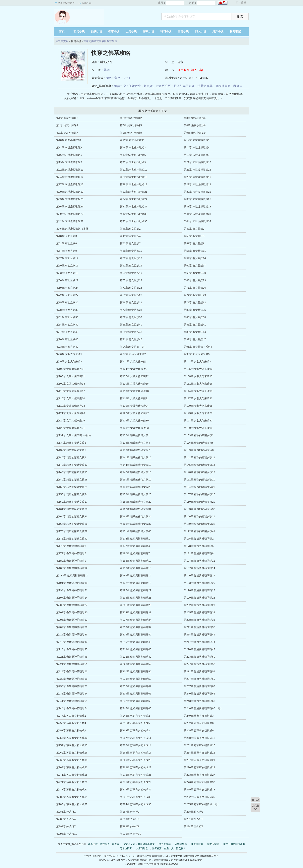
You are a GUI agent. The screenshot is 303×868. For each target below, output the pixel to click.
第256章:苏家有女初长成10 (72, 738)
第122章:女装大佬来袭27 (134, 413)
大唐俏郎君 (142, 848)
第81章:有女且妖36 (67, 317)
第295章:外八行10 (67, 834)
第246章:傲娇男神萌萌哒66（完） (203, 708)
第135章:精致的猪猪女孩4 (135, 443)
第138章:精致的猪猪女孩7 (135, 450)
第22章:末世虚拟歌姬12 (134, 170)
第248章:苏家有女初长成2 (135, 716)
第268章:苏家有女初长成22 (72, 767)
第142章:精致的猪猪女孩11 (199, 457)
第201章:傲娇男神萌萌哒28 (136, 605)
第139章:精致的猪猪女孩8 (199, 450)
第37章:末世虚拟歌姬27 (134, 207)
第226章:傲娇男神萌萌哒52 (136, 664)
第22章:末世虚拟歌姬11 (70, 170)
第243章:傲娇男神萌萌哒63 (199, 701)
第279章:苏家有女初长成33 (199, 790)
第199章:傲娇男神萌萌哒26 (199, 598)
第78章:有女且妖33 (67, 310)
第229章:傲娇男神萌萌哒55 (72, 671)
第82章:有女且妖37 (131, 317)
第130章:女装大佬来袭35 (198, 428)
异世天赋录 (213, 844)
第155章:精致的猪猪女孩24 (72, 494)
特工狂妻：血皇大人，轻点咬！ (169, 848)
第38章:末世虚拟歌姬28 (197, 207)
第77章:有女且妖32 (195, 302)
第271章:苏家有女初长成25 (72, 775)
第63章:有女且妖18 (67, 273)
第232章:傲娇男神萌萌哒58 (72, 679)
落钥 (107, 70)
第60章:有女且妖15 (67, 266)
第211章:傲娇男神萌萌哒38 (199, 627)
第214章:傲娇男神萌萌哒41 (199, 635)
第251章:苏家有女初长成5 (135, 723)
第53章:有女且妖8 (194, 243)
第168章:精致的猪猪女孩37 (136, 524)
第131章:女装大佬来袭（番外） (74, 435)
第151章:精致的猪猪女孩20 (199, 480)
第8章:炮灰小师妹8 (131, 133)
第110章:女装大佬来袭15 (134, 384)
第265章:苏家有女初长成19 (72, 760)
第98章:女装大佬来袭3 (197, 354)
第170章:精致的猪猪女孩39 (72, 531)
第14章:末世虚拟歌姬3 (133, 147)
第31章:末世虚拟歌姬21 (134, 192)
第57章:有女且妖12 (67, 258)
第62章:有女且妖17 (195, 266)
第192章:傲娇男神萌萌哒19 (136, 583)
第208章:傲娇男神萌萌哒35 (199, 620)
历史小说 (131, 31)
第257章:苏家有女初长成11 (136, 738)
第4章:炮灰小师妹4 (67, 125)
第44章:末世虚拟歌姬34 (197, 221)
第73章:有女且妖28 (131, 295)
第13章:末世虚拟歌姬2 (69, 147)
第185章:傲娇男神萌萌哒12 (72, 568)
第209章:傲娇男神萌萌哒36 (72, 627)
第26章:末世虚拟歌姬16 (197, 177)
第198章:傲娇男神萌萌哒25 (136, 598)
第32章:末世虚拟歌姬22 (197, 192)
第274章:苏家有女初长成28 (72, 782)
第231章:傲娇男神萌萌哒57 (199, 671)
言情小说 (183, 31)
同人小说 (201, 31)
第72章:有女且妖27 (67, 295)
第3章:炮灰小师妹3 (195, 118)
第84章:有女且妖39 (67, 325)
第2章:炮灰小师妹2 (131, 118)
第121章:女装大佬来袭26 (71, 413)
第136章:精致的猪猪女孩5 (199, 443)
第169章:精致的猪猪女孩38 (199, 524)
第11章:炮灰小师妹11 (132, 140)
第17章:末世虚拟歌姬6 (133, 155)
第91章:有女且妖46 (131, 339)
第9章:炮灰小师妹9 (195, 133)
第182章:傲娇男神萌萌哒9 (71, 561)
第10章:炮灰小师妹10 (69, 140)
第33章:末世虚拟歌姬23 (70, 199)
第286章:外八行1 (66, 812)
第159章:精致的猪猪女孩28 (136, 502)
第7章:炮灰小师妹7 (67, 133)
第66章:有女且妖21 (67, 280)
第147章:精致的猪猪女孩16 (136, 472)
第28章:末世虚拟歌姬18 (134, 184)
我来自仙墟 (197, 844)
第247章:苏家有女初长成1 (71, 716)
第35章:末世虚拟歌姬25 (197, 199)
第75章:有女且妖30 (67, 302)
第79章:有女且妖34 (131, 310)
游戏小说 (149, 31)
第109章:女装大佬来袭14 (71, 384)
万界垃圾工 (126, 848)
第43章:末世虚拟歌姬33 (134, 221)
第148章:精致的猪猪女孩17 (199, 472)
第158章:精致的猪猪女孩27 (72, 502)
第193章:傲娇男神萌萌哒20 (199, 583)
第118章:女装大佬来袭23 (71, 406)
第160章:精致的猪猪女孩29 (199, 502)
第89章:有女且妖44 (195, 332)
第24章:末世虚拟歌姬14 (70, 177)
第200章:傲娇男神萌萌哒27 (72, 605)
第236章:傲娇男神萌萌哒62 (136, 686)
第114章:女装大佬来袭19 (198, 391)
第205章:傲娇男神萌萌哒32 (199, 612)
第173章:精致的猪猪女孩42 (72, 539)
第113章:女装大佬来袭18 (134, 391)
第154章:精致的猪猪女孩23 (199, 487)
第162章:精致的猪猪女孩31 (136, 509)
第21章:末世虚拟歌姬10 (197, 162)
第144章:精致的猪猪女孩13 (136, 465)
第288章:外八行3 (194, 812)
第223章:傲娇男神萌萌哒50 (199, 657)
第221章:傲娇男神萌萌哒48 (72, 657)
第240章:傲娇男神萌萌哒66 (199, 694)
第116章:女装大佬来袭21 (134, 398)
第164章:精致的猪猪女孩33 (72, 516)
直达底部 (183, 70)
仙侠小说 (96, 31)
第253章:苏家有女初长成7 (71, 730)
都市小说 (114, 31)
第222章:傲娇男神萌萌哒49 (136, 657)
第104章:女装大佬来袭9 (134, 369)
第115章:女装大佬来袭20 (71, 398)
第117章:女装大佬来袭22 (198, 398)
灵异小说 (218, 31)
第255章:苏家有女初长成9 (199, 730)
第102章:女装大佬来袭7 (197, 362)
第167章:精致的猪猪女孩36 (72, 524)
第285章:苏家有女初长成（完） (202, 804)
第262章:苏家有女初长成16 (72, 753)
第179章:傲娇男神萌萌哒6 (71, 553)
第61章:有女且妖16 (131, 266)
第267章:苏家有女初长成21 (199, 760)
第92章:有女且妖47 (195, 339)
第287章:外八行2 (130, 812)
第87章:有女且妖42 (67, 332)
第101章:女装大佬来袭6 (134, 362)
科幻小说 (166, 31)
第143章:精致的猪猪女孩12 (72, 465)
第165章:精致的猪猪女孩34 (136, 516)
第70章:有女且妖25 (131, 288)
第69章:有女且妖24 (67, 288)
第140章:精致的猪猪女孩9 (71, 457)
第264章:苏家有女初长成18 (199, 753)
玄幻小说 (79, 31)
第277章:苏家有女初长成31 (72, 790)
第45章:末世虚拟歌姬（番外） (74, 229)
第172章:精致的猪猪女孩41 (199, 531)
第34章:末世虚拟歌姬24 (134, 199)
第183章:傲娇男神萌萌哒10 (136, 561)
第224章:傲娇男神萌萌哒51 (72, 664)
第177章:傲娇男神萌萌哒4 (135, 546)
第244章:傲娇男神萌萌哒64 (72, 708)
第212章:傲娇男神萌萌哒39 (72, 635)
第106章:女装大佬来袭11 (71, 376)
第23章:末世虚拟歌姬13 (197, 170)
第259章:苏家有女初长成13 (72, 745)
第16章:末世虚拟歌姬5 (69, 155)
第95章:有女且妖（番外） (199, 347)
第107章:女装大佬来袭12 (134, 376)
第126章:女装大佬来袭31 (71, 428)
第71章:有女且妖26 (195, 288)
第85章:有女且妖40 (131, 325)
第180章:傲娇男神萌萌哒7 (135, 553)
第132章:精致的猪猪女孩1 (135, 435)
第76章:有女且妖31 (131, 302)
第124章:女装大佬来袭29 (71, 421)
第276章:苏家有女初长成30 (199, 782)
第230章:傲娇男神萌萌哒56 (136, 671)
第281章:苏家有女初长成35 (136, 797)
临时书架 (235, 31)
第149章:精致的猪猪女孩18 (72, 480)
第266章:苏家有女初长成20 (136, 760)
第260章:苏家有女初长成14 (136, 745)
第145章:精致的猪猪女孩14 (199, 465)
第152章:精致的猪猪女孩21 (72, 487)
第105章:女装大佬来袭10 (198, 369)
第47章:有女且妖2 (194, 229)
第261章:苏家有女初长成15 (199, 745)
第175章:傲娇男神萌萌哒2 (199, 539)
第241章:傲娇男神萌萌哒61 (72, 701)
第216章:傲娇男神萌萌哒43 (136, 642)
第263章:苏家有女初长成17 (136, 753)
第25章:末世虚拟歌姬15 (134, 177)
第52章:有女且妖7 (130, 243)
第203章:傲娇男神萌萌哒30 (72, 612)
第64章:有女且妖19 (131, 273)
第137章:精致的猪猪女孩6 (71, 450)
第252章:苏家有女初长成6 (199, 723)
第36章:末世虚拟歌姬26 (70, 207)
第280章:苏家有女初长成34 (72, 797)
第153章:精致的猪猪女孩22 (136, 487)
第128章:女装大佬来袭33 (134, 428)
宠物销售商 (223, 86)
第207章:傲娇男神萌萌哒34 (136, 620)
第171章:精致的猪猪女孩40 (136, 531)
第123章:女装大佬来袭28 (198, 413)
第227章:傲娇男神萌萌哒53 (199, 664)
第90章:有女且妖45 (67, 339)
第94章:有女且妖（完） (133, 347)
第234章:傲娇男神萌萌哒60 (199, 679)
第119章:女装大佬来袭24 (134, 406)
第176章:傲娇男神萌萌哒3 (71, 546)
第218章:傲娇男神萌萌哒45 (72, 649)
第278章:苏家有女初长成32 (136, 790)
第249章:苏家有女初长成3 (199, 716)
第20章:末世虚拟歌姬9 (133, 162)
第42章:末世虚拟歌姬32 (70, 221)
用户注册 (241, 3)
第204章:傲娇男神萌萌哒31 (136, 612)
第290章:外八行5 (130, 819)
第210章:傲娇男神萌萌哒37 (136, 627)
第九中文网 (79, 17)
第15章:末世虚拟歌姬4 (197, 147)
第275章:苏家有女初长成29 (136, 782)
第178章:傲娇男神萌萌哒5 (199, 546)
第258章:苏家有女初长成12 (199, 738)
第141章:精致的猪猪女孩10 (136, 457)
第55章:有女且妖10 (131, 251)
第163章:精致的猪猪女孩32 (199, 509)
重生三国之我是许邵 (234, 844)
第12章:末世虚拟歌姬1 (197, 140)
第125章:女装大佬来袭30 (134, 421)
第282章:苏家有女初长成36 (199, 797)
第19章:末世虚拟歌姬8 (69, 162)
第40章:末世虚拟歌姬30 (134, 214)
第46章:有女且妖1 (130, 229)
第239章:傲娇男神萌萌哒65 (136, 694)
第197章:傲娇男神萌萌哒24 (72, 598)
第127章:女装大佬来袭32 (198, 421)
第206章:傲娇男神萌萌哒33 (72, 620)
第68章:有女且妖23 (195, 280)
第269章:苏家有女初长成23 (136, 767)
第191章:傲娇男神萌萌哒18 (72, 583)
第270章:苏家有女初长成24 (199, 767)
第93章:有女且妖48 (67, 347)
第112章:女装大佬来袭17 (71, 391)
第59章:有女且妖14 (195, 258)
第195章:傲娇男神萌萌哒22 (136, 590)
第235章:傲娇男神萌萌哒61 (72, 686)
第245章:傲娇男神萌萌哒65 (136, 708)
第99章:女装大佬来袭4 (69, 362)
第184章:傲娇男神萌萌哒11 (199, 561)
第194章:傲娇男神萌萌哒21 (72, 590)
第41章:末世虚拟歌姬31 (197, 214)
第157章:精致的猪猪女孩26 (199, 494)
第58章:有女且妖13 (131, 258)
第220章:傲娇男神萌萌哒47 (199, 649)
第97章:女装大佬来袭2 (133, 354)
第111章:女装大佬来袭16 (198, 384)
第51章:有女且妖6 (66, 243)
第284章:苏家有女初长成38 (136, 804)
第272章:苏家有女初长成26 (136, 775)
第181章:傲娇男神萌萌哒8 (199, 553)
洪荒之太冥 (205, 86)
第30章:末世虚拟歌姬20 (70, 192)
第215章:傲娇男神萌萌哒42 (72, 642)
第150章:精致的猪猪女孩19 (136, 480)
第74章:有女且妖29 (195, 295)
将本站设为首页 (66, 3)
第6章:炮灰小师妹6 (195, 125)
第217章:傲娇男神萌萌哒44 (199, 642)
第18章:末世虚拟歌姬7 (197, 155)
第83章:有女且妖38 (195, 317)
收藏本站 (87, 3)
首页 (62, 31)
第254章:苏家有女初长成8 (135, 730)
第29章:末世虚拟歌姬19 (197, 184)
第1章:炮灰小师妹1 (67, 118)
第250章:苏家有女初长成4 (71, 723)
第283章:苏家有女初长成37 (72, 804)
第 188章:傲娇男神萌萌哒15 (72, 576)
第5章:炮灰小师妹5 (131, 125)
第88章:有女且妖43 (131, 332)
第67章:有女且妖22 (131, 280)
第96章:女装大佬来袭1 (69, 354)
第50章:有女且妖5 (194, 236)
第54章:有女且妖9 (66, 251)
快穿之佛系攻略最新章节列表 (100, 41)
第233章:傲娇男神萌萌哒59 (136, 679)
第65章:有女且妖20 (195, 273)
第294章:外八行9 (194, 826)
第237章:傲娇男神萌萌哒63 (199, 686)
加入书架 (197, 70)
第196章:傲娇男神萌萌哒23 (199, 590)
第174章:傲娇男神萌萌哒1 (135, 539)
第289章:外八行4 (66, 819)
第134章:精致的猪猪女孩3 (71, 443)
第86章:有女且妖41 (195, 325)
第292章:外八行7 (66, 826)
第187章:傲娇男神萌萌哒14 (199, 568)
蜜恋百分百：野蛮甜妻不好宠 (175, 86)
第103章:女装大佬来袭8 (70, 369)
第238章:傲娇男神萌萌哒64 (72, 694)
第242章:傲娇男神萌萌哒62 (136, 701)
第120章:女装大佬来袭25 (198, 406)
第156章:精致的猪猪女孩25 (136, 494)
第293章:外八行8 (130, 826)
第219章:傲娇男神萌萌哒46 (136, 649)
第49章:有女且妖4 (130, 236)
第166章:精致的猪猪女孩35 (199, 516)
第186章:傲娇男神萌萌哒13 (136, 568)
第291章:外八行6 (194, 819)
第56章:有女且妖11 (195, 251)
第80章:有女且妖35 (195, 310)
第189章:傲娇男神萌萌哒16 (136, 576)
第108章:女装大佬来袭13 (198, 376)
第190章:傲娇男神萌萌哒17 (199, 576)
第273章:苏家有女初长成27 (199, 775)
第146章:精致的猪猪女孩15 (72, 472)
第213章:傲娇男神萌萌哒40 (136, 635)
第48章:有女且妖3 (66, 236)
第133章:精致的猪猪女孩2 (199, 435)
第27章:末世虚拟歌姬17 (70, 184)
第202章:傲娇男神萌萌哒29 (199, 605)
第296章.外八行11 (118, 78)
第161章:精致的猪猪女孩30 (72, 509)
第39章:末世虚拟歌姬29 (70, 214)
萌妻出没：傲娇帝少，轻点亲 (133, 86)
